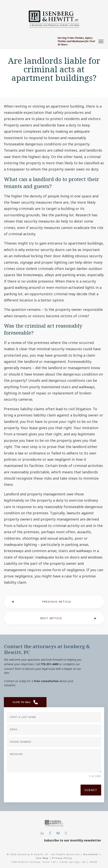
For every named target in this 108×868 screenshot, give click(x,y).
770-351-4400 (49, 664)
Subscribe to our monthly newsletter (73, 840)
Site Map (42, 858)
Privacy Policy (62, 858)
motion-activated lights (75, 287)
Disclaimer (91, 854)
